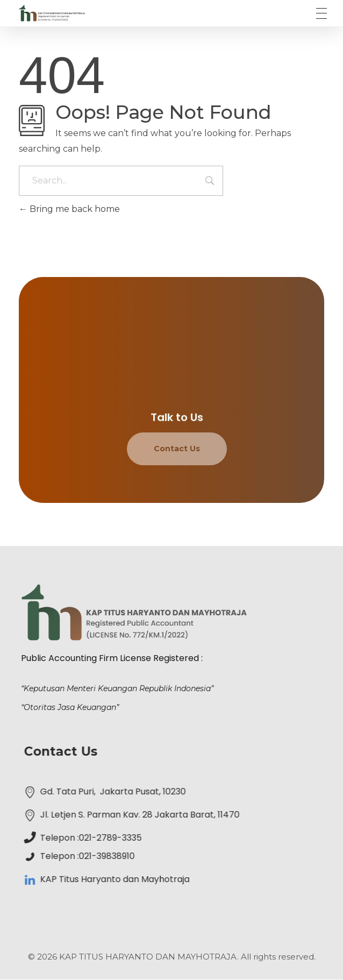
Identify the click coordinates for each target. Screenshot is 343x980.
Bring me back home (69, 209)
